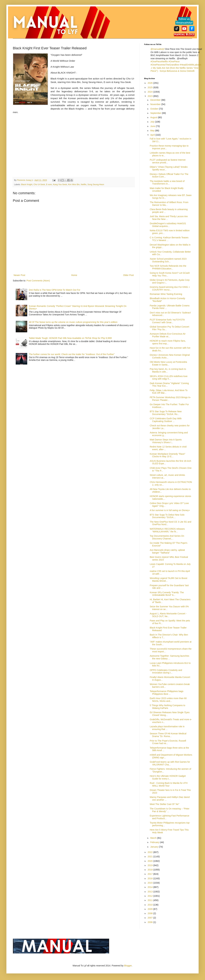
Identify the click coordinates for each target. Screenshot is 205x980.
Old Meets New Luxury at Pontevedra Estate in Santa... (168, 363)
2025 (150, 87)
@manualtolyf (157, 49)
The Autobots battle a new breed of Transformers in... (167, 182)
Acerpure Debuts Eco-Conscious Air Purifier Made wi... (168, 335)
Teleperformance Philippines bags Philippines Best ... (167, 693)
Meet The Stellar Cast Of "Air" (165, 804)
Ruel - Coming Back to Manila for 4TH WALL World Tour (169, 784)
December (156, 100)
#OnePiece (174, 62)
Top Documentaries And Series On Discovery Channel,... (167, 537)
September (156, 113)
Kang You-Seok (60, 185)
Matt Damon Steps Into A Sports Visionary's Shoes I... (166, 441)
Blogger (128, 966)
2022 (150, 852)
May (153, 131)
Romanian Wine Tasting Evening (166, 294)
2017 (150, 874)
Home (74, 275)
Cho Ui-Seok (39, 185)
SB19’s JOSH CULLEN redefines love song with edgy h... (169, 378)
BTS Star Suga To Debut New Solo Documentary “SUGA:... (167, 516)
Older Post (128, 275)
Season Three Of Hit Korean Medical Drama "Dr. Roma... (168, 735)
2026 (150, 83)
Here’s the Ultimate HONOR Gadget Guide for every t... (168, 777)
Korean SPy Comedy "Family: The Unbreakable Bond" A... (167, 594)
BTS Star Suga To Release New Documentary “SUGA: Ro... (166, 413)
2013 (150, 892)
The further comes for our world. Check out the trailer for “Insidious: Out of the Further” (72, 354)
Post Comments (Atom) (38, 281)
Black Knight (27, 185)
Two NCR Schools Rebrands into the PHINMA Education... (168, 267)
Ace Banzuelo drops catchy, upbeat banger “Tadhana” (167, 551)
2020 (150, 861)
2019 (150, 865)
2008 (150, 913)
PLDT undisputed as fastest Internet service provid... (168, 161)
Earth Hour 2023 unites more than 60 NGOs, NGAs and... (168, 700)
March (154, 838)
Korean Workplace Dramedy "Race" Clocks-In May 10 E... (168, 455)
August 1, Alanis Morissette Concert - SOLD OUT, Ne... (168, 615)
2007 (150, 918)
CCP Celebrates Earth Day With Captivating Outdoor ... (166, 420)
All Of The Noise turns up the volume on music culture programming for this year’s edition (73, 322)
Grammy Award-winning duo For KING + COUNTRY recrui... (170, 288)
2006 (150, 922)
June (153, 126)
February (155, 842)
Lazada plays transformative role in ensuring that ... (167, 728)
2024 (150, 92)
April (153, 135)
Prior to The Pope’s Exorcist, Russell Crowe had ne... (168, 742)
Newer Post (19, 275)
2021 (150, 857)
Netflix (84, 185)
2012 (150, 896)
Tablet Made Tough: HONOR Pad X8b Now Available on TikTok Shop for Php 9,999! (70, 338)
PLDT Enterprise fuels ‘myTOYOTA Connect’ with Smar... (167, 321)
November (156, 104)
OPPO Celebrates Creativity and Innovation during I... (166, 671)
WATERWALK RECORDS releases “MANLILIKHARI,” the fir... (167, 530)
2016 (150, 878)
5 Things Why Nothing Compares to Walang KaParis (168, 707)
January (155, 847)
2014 (150, 887)
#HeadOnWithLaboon (190, 65)
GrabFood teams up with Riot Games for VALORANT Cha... (170, 763)
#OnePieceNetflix (159, 62)
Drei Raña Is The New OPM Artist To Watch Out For (55, 290)
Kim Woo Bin (74, 185)
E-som (49, 185)
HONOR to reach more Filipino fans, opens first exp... (168, 342)
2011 (150, 900)
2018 (150, 870)
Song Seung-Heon (96, 185)
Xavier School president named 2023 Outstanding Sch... (168, 260)
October (155, 109)
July (153, 122)
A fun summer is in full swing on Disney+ (170, 510)
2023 (150, 96)
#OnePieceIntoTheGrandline (165, 65)
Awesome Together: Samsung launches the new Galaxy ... (169, 657)
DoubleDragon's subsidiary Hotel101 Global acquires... (168, 225)
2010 (150, 905)
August (154, 117)
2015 (150, 883)
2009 (150, 909)
